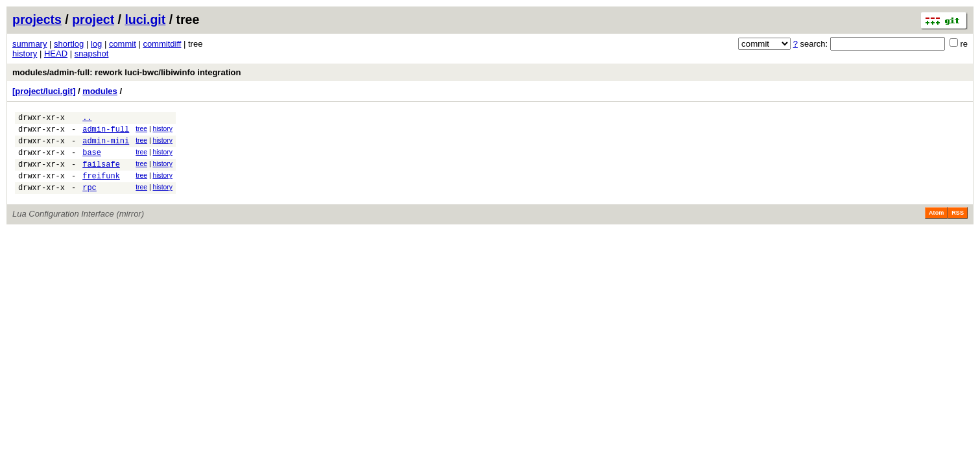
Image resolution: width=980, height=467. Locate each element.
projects (37, 19)
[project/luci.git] (44, 91)
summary (30, 44)
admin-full (106, 133)
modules (100, 91)
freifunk (101, 187)
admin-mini (106, 146)
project (93, 19)
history (25, 54)
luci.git (145, 19)
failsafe (101, 174)
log (96, 44)
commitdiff (162, 44)
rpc (90, 201)
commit (123, 44)
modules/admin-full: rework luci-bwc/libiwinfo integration (126, 72)
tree (141, 131)
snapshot (92, 54)
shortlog (69, 44)
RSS (958, 226)
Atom (936, 226)
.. (87, 119)
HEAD (56, 54)
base (92, 160)
